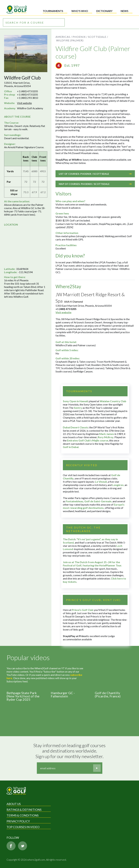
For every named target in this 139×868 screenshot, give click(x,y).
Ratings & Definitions (24, 810)
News (125, 11)
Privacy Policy (18, 821)
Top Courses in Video (23, 827)
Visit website (24, 103)
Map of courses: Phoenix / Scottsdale (95, 184)
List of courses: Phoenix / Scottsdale (95, 174)
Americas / (64, 37)
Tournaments (53, 11)
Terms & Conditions (23, 815)
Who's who (80, 11)
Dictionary (104, 11)
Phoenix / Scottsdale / (90, 37)
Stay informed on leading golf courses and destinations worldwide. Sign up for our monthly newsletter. (70, 751)
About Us (14, 804)
